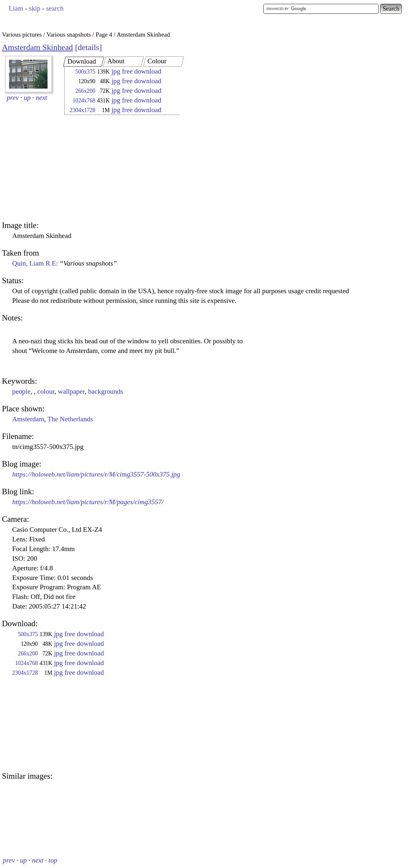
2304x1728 (83, 110)
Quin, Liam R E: (65, 263)
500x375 (85, 72)
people (21, 391)
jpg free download (136, 71)
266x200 (85, 91)
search (55, 8)
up (27, 98)
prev (13, 98)
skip (35, 8)
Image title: (20, 225)
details (88, 47)
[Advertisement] (116, 169)
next (42, 98)
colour (46, 391)
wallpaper (71, 391)
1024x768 (84, 101)
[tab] (84, 62)
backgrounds (105, 391)
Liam (16, 8)
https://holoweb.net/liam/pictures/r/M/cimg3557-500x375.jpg (96, 474)
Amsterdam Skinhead (37, 47)
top (53, 860)
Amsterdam (28, 419)
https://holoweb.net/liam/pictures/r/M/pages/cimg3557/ (88, 502)
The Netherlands (70, 419)
